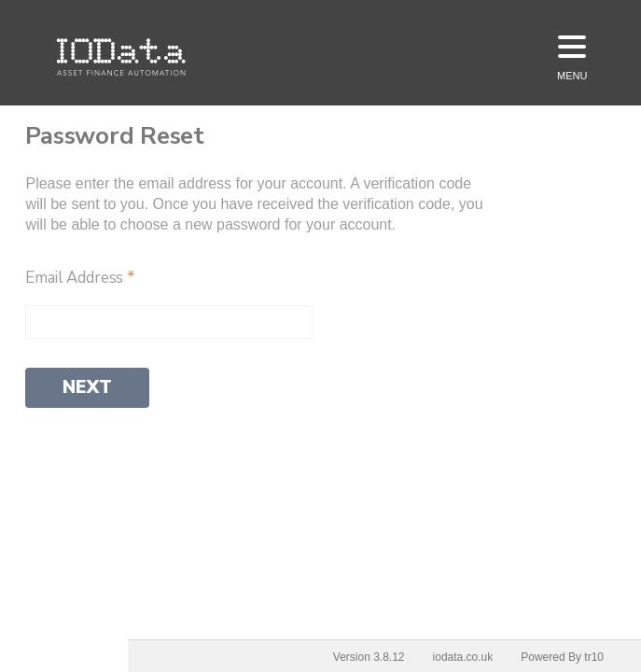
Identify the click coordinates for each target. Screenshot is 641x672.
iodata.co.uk (463, 657)
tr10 (594, 657)
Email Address (80, 278)
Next (87, 387)
